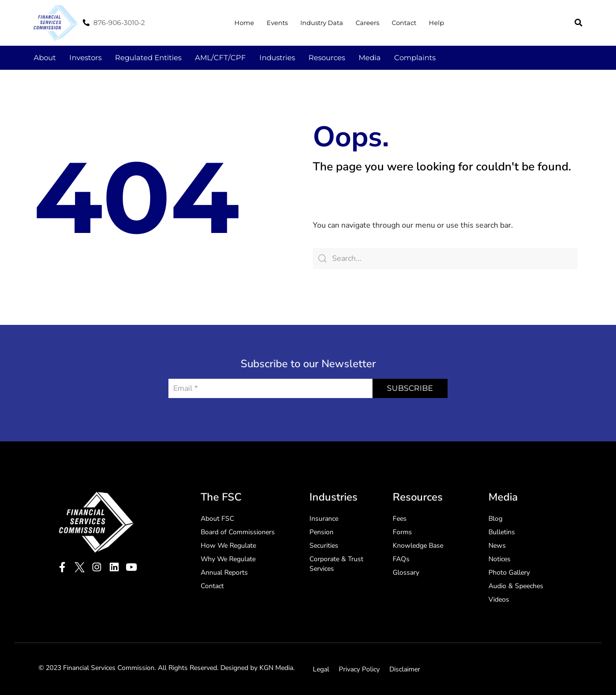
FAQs (401, 559)
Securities (324, 546)
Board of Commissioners (238, 532)
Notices (500, 559)
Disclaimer (405, 669)
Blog (495, 519)
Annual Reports (224, 573)
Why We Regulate (228, 559)
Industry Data (322, 23)
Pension (321, 532)
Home (244, 23)
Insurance (324, 519)
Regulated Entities (148, 58)
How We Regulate (228, 546)
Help (436, 23)
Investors (85, 58)
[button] (578, 23)
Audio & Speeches (516, 586)
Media (370, 58)
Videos (499, 599)
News (497, 546)
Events (277, 23)
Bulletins (502, 532)
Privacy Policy (359, 669)
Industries (277, 58)
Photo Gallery (509, 573)
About (45, 58)
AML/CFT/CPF (220, 58)
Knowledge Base (418, 546)
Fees (400, 519)
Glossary (406, 573)
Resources (327, 58)
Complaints (415, 58)
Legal (321, 669)
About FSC (217, 519)
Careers (367, 23)
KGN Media (276, 668)
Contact (404, 23)
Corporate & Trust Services (336, 564)
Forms (402, 532)
